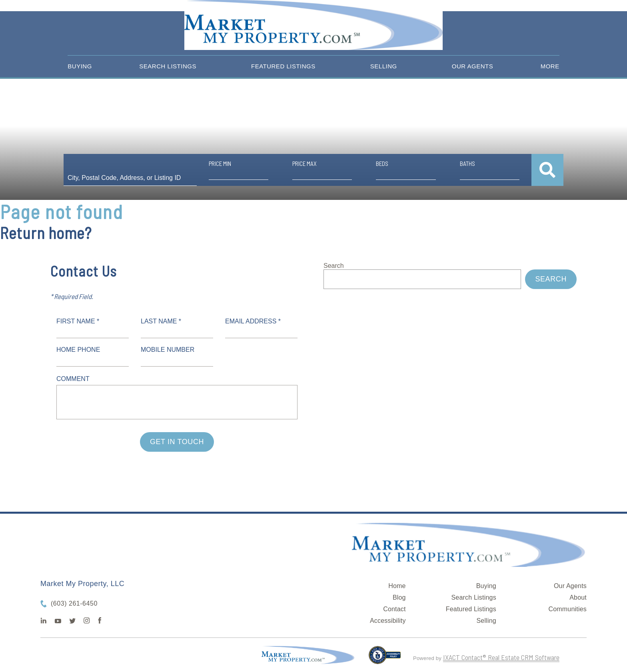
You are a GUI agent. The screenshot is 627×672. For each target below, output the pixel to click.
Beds (382, 164)
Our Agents (472, 66)
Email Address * (253, 321)
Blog (399, 597)
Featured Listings (283, 66)
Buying (80, 66)
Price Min (220, 164)
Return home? (46, 233)
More (550, 66)
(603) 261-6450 (74, 603)
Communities (567, 609)
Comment (73, 379)
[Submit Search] (547, 170)
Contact (394, 609)
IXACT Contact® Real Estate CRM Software (501, 657)
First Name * (78, 321)
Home (397, 586)
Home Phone (78, 350)
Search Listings (168, 66)
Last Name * (161, 321)
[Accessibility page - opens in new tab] (385, 658)
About (578, 597)
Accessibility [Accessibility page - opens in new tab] (388, 621)
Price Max (305, 164)
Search (334, 266)
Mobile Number (168, 350)
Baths (467, 164)
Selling (384, 66)
